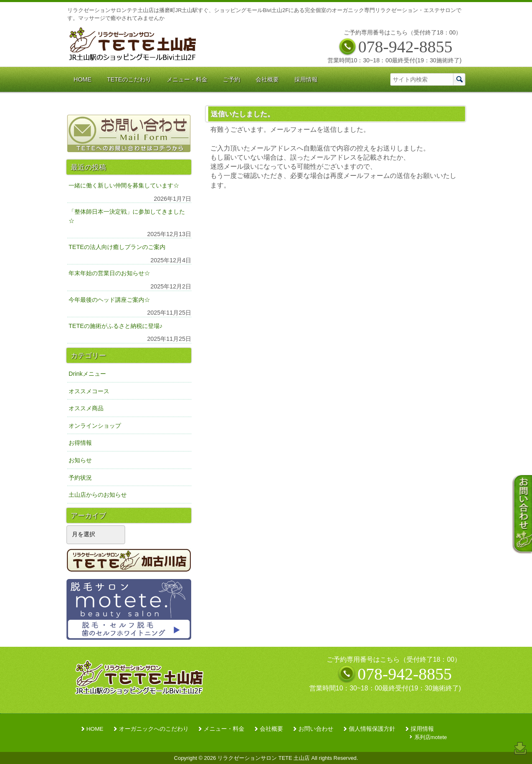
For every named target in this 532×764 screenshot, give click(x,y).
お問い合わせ (316, 729)
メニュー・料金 (224, 729)
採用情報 (422, 729)
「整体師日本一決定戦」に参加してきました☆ (127, 216)
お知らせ (80, 460)
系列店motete (431, 737)
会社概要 (271, 729)
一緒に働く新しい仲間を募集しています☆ (124, 185)
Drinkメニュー (87, 374)
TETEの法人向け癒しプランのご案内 (117, 247)
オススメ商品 (86, 408)
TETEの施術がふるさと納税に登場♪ (116, 326)
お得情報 (80, 443)
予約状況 (80, 478)
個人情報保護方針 (372, 729)
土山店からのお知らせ (98, 495)
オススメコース (89, 391)
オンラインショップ (95, 426)
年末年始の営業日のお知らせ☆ (109, 273)
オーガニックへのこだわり (154, 729)
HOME (95, 729)
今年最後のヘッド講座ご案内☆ (109, 300)
